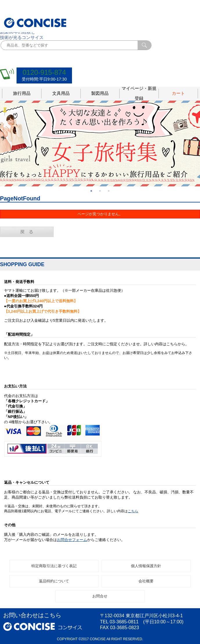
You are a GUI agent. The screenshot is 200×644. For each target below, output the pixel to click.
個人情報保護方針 (146, 566)
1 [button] (91, 191)
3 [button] (109, 191)
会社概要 (146, 581)
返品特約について (54, 581)
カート (178, 93)
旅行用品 (22, 93)
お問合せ (100, 596)
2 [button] (100, 191)
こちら (133, 511)
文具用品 (61, 93)
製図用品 (100, 93)
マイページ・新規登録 (139, 94)
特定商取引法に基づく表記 (54, 566)
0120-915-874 (44, 72)
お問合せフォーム (72, 540)
